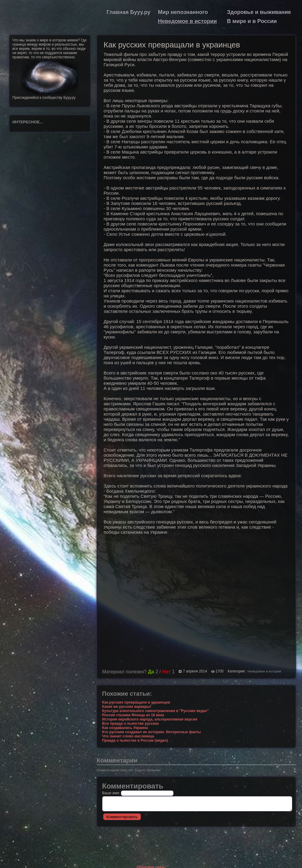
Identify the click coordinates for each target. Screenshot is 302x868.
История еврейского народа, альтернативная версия (150, 719)
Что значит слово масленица (128, 736)
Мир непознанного (183, 12)
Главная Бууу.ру (129, 12)
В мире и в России (252, 21)
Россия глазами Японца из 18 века (133, 715)
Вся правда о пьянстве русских (130, 724)
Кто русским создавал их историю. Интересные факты (151, 732)
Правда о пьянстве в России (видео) (135, 740)
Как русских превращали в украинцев (136, 702)
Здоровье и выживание (259, 12)
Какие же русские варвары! (127, 707)
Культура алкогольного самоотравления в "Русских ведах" (155, 711)
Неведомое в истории (187, 21)
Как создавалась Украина (125, 728)
